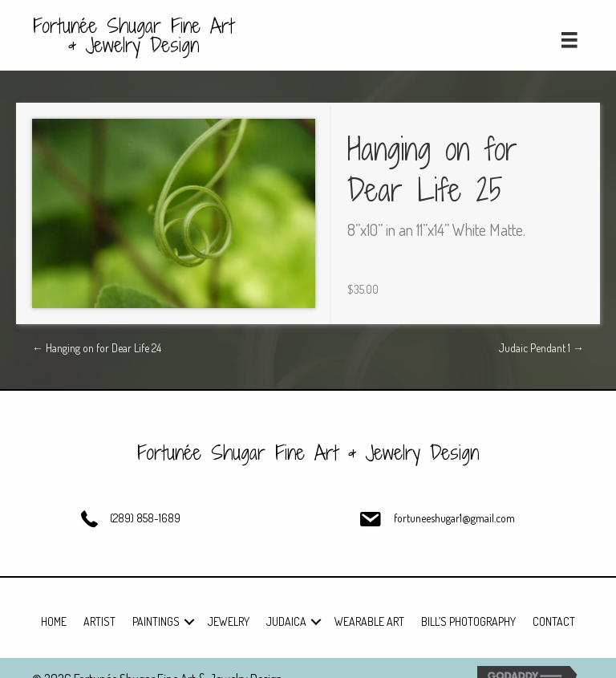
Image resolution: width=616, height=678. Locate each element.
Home (54, 621)
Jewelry (229, 621)
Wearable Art (369, 621)
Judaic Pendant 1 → (541, 348)
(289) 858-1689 (145, 518)
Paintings (156, 621)
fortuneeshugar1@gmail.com (454, 518)
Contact (554, 621)
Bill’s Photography (468, 621)
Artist (99, 621)
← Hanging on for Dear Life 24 (97, 348)
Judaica (286, 621)
